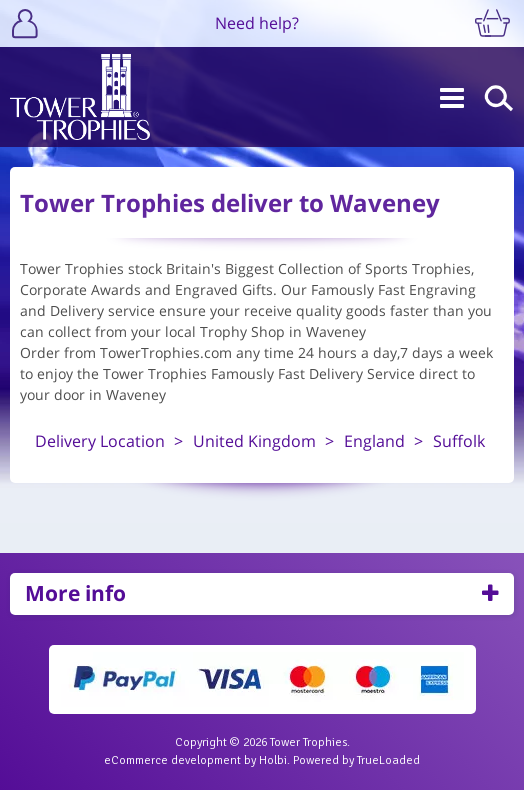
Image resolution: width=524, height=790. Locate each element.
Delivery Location (100, 441)
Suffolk (459, 441)
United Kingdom (254, 441)
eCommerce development (172, 760)
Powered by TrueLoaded (356, 760)
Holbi (273, 760)
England (374, 441)
